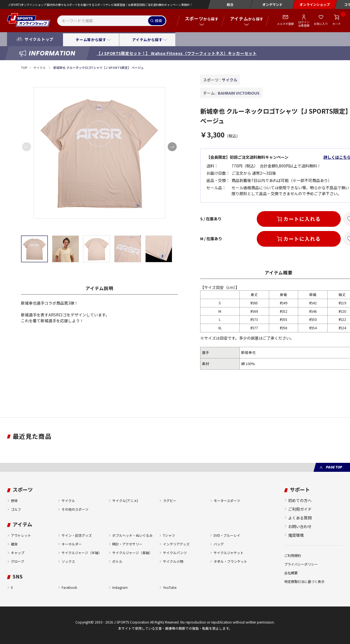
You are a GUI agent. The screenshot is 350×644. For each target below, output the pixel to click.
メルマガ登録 (285, 24)
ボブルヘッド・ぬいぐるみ (132, 535)
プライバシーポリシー (301, 564)
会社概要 (291, 573)
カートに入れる (302, 219)
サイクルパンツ (175, 553)
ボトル (117, 561)
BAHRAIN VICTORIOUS (239, 93)
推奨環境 (296, 535)
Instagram (120, 587)
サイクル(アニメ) (125, 501)
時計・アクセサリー (127, 544)
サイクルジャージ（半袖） (82, 553)
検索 (158, 21)
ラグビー (170, 501)
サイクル (40, 67)
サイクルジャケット (229, 553)
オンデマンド (272, 4)
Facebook (69, 587)
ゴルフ (16, 509)
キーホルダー (72, 544)
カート (337, 24)
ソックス (68, 561)
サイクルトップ (39, 39)
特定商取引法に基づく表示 (304, 581)
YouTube (170, 587)
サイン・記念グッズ (77, 535)
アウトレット (21, 535)
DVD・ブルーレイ (227, 535)
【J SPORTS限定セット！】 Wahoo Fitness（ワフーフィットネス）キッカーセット (177, 53)
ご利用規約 (293, 555)
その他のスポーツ (75, 509)
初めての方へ (300, 500)
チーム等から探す (91, 40)
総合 (230, 4)
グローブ (17, 561)
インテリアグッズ (176, 544)
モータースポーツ (227, 501)
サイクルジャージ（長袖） (132, 553)
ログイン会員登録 (304, 24)
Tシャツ (169, 535)
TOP (24, 67)
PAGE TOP (334, 467)
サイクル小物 (173, 561)
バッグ (219, 544)
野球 (14, 501)
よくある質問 (300, 518)
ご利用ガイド (300, 509)
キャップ (18, 553)
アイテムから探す (147, 40)
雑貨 (14, 544)
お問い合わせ (300, 526)
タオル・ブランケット (230, 561)
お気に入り (321, 24)
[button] (172, 147)
